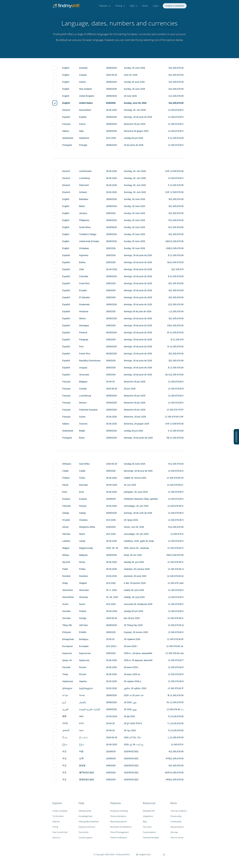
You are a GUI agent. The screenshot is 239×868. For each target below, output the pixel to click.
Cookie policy (176, 821)
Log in (156, 7)
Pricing (119, 7)
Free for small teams (119, 837)
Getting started (85, 811)
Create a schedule (175, 7)
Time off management (120, 832)
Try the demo (58, 816)
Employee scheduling (119, 811)
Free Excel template (151, 837)
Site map (174, 832)
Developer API (149, 811)
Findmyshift (78, 854)
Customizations (149, 832)
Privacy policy (176, 816)
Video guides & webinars (89, 821)
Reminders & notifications (121, 827)
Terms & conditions (178, 811)
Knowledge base (85, 816)
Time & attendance (118, 816)
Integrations (148, 816)
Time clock (147, 827)
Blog (145, 821)
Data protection (177, 827)
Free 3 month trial (60, 832)
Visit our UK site (177, 837)
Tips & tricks (83, 832)
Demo (145, 7)
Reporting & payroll (118, 821)
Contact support (85, 837)
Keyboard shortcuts (87, 827)
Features (103, 7)
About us (56, 837)
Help (132, 7)
